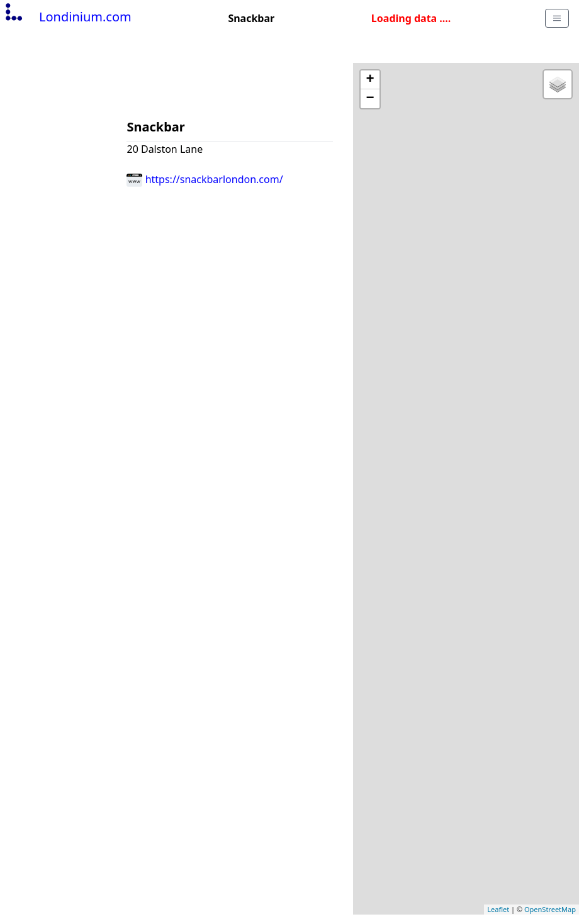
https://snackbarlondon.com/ (205, 179)
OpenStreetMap (550, 909)
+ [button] (370, 80)
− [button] (370, 99)
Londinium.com (67, 17)
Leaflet (498, 909)
